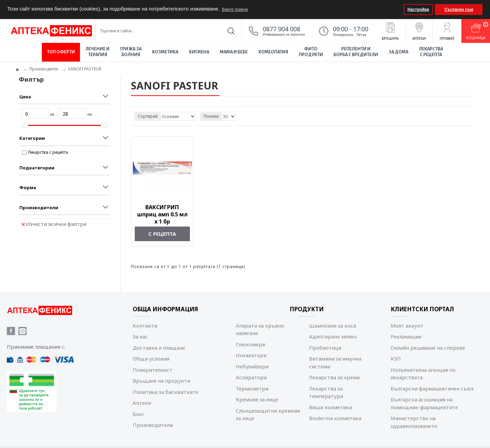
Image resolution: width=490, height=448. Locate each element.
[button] (398, 10)
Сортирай (148, 116)
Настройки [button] (418, 10)
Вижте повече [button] (235, 10)
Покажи (211, 116)
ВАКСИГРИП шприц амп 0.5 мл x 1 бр (162, 214)
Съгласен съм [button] (459, 10)
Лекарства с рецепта (48, 152)
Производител (44, 69)
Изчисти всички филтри (54, 224)
